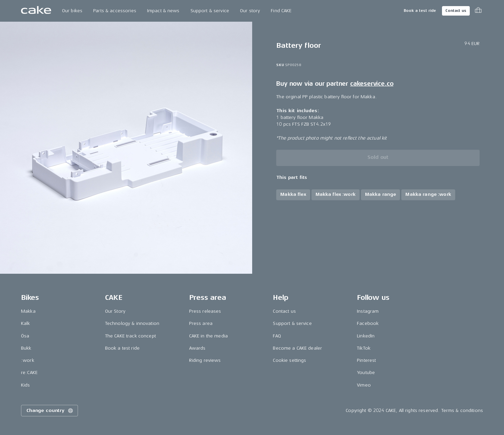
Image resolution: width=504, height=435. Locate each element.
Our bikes (72, 11)
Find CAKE (281, 11)
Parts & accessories (115, 11)
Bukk (26, 348)
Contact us (456, 11)
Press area (201, 323)
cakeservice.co (372, 84)
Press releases (205, 311)
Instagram (368, 311)
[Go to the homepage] (36, 11)
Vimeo (364, 385)
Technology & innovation (132, 323)
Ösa (25, 336)
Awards (197, 348)
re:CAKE (29, 372)
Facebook (368, 323)
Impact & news (163, 11)
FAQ (277, 336)
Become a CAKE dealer (297, 348)
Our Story (115, 311)
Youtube (366, 372)
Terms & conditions (462, 410)
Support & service (210, 11)
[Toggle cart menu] (478, 11)
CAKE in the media (208, 336)
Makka (28, 311)
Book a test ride (420, 11)
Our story (250, 11)
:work (28, 360)
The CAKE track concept (130, 336)
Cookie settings (289, 360)
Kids (26, 385)
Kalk (26, 323)
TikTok (364, 348)
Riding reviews (205, 360)
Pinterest (366, 360)
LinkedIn (366, 336)
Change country (50, 411)
